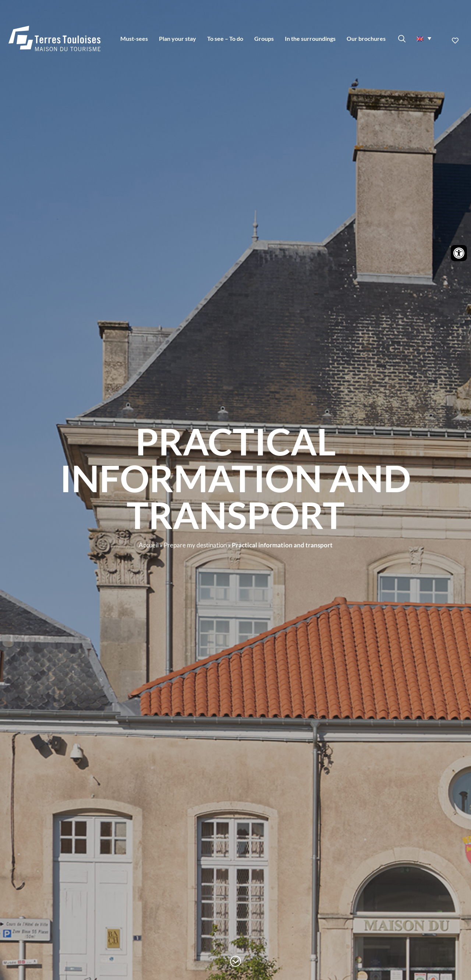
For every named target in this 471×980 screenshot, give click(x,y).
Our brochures (366, 38)
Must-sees (134, 38)
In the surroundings (310, 38)
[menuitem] (424, 38)
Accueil (149, 545)
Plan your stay (178, 38)
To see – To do (225, 38)
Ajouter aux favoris (456, 40)
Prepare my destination (195, 545)
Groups (264, 38)
